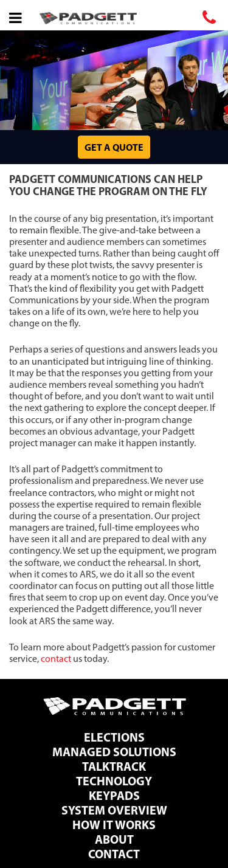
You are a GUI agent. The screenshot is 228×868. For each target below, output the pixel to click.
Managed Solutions (114, 752)
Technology (114, 781)
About (114, 839)
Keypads (114, 795)
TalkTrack (114, 766)
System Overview (114, 810)
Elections (114, 737)
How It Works (114, 825)
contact (56, 659)
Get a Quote (114, 147)
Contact (114, 854)
